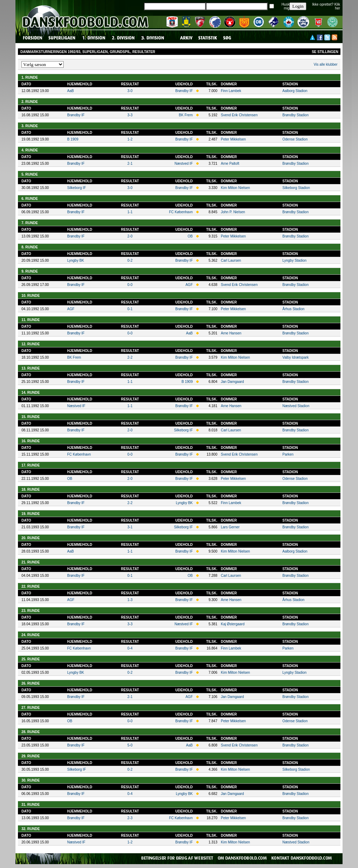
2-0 (130, 236)
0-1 (130, 309)
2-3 (130, 818)
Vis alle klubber (326, 64)
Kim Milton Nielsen (235, 188)
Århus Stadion (293, 309)
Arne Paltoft (230, 164)
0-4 (130, 648)
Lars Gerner (230, 527)
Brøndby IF (184, 91)
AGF (189, 285)
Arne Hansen (231, 333)
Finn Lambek (231, 91)
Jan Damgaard (232, 382)
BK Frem (186, 115)
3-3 (130, 115)
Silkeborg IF (76, 188)
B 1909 (73, 139)
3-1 (130, 527)
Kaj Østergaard (233, 624)
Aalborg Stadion (295, 91)
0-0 (130, 285)
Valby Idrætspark (296, 357)
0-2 (130, 260)
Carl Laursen (231, 260)
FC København (181, 212)
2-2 (130, 357)
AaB (71, 91)
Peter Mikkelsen (233, 139)
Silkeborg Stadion (296, 188)
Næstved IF (184, 164)
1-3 (130, 600)
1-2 (130, 139)
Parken (288, 454)
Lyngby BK (76, 260)
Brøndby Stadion (296, 115)
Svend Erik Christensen (239, 115)
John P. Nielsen (233, 212)
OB (190, 236)
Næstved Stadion (296, 406)
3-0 (130, 91)
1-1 (130, 212)
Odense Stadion (295, 139)
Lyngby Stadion (295, 260)
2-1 (130, 164)
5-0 (130, 745)
